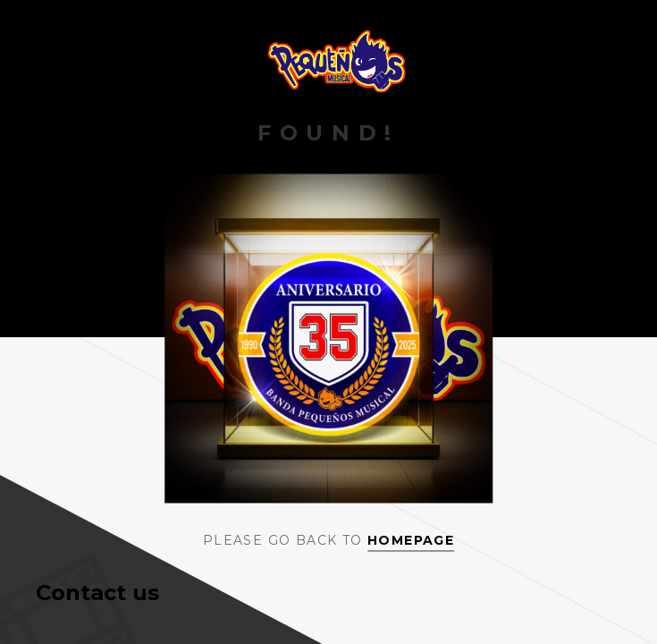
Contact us (97, 593)
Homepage (411, 540)
